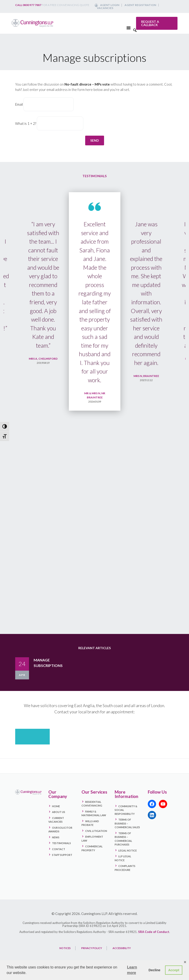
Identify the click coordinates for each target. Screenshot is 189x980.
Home (56, 806)
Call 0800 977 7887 (28, 5)
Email (19, 104)
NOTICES (65, 948)
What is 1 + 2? (26, 123)
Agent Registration (140, 5)
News (56, 837)
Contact (59, 849)
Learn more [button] (132, 970)
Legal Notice (128, 850)
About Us (59, 812)
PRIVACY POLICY (92, 948)
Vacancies (105, 8)
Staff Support (62, 855)
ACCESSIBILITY (122, 948)
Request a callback (150, 23)
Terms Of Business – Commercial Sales (127, 823)
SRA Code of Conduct (154, 932)
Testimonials (61, 843)
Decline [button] (154, 970)
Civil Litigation (96, 831)
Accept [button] (174, 970)
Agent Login (110, 5)
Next (177, 410)
